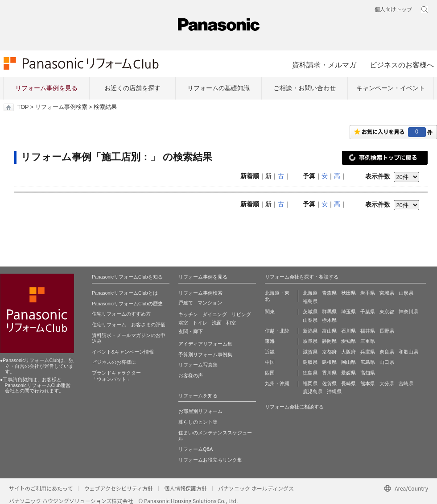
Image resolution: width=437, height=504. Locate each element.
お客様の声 (191, 375)
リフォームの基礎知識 (218, 88)
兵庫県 (368, 352)
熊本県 (368, 383)
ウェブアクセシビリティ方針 (118, 488)
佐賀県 (329, 383)
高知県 (368, 373)
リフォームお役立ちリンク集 (210, 460)
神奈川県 (408, 312)
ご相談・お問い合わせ (305, 88)
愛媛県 (348, 373)
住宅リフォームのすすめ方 (121, 314)
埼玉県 (348, 312)
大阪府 (348, 352)
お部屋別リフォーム (200, 411)
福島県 (310, 301)
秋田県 (348, 293)
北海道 (310, 293)
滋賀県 (310, 352)
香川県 (329, 373)
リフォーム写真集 (198, 365)
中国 (270, 362)
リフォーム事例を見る (46, 88)
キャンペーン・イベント (391, 88)
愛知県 (348, 341)
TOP (23, 107)
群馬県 (329, 312)
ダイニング (215, 314)
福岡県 (310, 383)
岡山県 (348, 362)
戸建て (186, 303)
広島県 (368, 362)
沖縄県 (334, 392)
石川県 (348, 331)
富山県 (329, 331)
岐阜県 (310, 341)
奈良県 (387, 352)
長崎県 (348, 383)
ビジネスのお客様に (114, 362)
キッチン (188, 314)
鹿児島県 (313, 392)
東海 (270, 341)
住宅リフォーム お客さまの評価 (129, 325)
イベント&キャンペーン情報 (123, 352)
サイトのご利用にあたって (41, 488)
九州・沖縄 (277, 383)
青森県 (329, 293)
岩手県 (368, 293)
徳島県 (310, 373)
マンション (210, 303)
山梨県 (310, 320)
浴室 (183, 323)
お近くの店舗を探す (132, 88)
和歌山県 (408, 352)
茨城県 (310, 312)
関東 (270, 312)
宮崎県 (406, 383)
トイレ (200, 323)
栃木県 (329, 320)
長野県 (387, 331)
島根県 (329, 362)
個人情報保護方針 (186, 488)
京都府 (329, 352)
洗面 (217, 323)
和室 (231, 323)
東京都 (387, 312)
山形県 (406, 293)
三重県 (368, 341)
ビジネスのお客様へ (402, 65)
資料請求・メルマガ (324, 65)
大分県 (387, 383)
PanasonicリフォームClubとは (125, 293)
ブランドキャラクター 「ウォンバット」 (116, 376)
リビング (241, 314)
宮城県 (387, 293)
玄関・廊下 (191, 331)
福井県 (368, 331)
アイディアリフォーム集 (205, 344)
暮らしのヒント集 (198, 422)
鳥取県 (310, 362)
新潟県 (310, 331)
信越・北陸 (277, 331)
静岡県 (329, 341)
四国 (270, 373)
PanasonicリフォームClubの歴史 (127, 304)
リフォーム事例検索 (61, 107)
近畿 (270, 352)
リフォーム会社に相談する (294, 407)
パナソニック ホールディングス (256, 488)
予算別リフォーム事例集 (205, 354)
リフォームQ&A (196, 449)
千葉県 (368, 312)
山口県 (387, 362)
